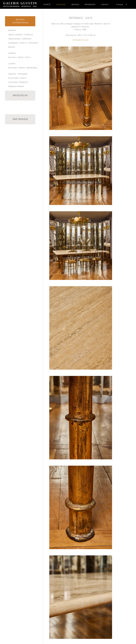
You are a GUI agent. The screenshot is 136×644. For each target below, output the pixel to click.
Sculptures (13, 78)
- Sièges (20, 57)
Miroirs (11, 47)
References (90, 4)
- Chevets (22, 43)
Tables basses (14, 39)
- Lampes (21, 68)
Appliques (13, 68)
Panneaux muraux (16, 86)
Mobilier (12, 30)
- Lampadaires (31, 68)
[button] (120, 4)
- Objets (23, 78)
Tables (11, 35)
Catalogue (61, 4)
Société (47, 4)
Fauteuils (12, 57)
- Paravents (23, 82)
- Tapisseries (22, 74)
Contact (105, 4)
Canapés (12, 53)
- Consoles (28, 35)
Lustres (12, 64)
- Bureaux (19, 35)
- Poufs (27, 57)
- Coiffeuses (32, 43)
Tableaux (12, 74)
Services (75, 4)
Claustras (13, 82)
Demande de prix (81, 40)
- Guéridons (26, 39)
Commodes (13, 43)
